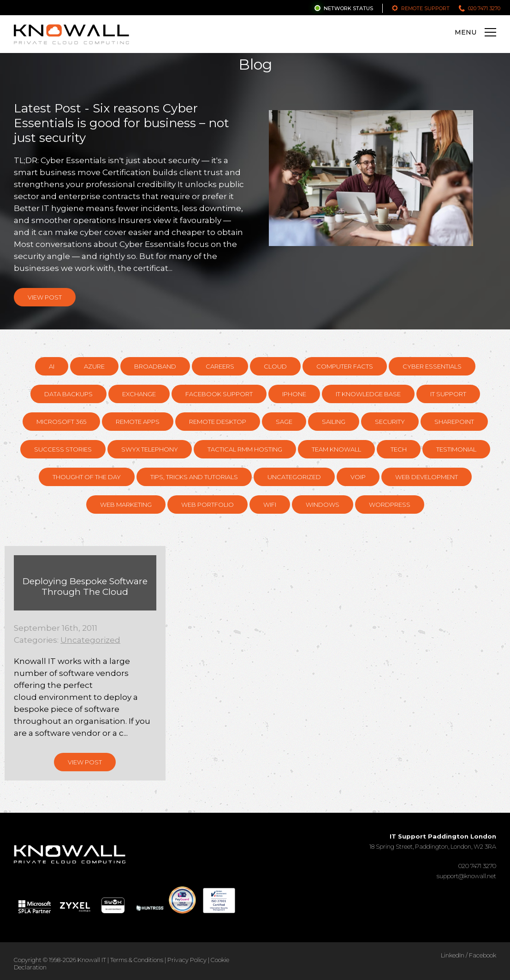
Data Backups (68, 394)
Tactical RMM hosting (245, 449)
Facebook (483, 955)
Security (390, 422)
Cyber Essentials (432, 366)
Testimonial (456, 449)
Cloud (275, 366)
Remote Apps (138, 422)
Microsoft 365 (61, 422)
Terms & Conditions (137, 960)
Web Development (427, 477)
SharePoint (454, 422)
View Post (45, 297)
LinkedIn (453, 955)
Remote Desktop (218, 422)
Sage (284, 422)
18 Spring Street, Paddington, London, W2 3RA (433, 841)
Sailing (334, 422)
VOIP (358, 477)
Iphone (294, 394)
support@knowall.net (466, 876)
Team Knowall (336, 449)
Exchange (139, 394)
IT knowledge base (368, 394)
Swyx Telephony (150, 449)
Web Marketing (126, 505)
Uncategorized (294, 477)
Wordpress (390, 505)
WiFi (270, 505)
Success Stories (63, 449)
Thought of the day (87, 477)
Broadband (155, 366)
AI (52, 366)
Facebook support (219, 394)
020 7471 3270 (484, 8)
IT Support (448, 394)
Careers (220, 366)
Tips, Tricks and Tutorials (194, 477)
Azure (94, 366)
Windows (323, 505)
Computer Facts (345, 366)
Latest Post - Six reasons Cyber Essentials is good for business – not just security (122, 123)
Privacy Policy (187, 960)
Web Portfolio (208, 505)
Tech (399, 449)
